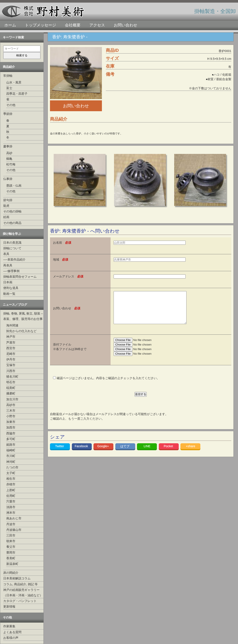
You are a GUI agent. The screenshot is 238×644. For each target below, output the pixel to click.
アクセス (97, 25)
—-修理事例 (11, 271)
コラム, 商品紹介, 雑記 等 (20, 584)
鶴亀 (9, 159)
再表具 (8, 265)
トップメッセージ (40, 25)
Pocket (169, 453)
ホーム (10, 25)
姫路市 (11, 445)
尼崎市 (11, 354)
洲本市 (11, 513)
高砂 (9, 153)
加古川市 (12, 399)
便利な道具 (11, 288)
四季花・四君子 (17, 94)
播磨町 (11, 393)
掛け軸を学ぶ (12, 234)
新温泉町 (12, 564)
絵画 (6, 217)
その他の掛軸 (12, 211)
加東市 (11, 422)
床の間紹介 (11, 573)
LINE (147, 453)
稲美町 (11, 388)
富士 (9, 88)
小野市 (11, 416)
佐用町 (11, 496)
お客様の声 (11, 638)
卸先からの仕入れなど (21, 331)
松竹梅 (11, 164)
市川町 (11, 456)
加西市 (11, 427)
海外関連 (12, 325)
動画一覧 (9, 294)
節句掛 (8, 200)
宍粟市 (11, 501)
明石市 (11, 382)
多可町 (11, 439)
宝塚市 (11, 365)
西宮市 (11, 348)
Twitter (60, 453)
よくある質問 (12, 632)
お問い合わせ (125, 25)
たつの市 (12, 467)
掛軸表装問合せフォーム (20, 277)
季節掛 (8, 114)
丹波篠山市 (14, 530)
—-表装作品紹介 (14, 259)
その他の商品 (12, 223)
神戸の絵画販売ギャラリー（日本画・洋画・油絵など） (23, 593)
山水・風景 (14, 82)
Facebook (82, 453)
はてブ (125, 453)
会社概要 (73, 25)
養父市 (11, 547)
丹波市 (11, 524)
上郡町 (11, 490)
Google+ (104, 453)
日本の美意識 (12, 243)
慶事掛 (8, 146)
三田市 (11, 535)
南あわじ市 (14, 518)
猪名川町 (12, 377)
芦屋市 (11, 342)
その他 (11, 105)
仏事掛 (8, 179)
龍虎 (6, 206)
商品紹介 (9, 67)
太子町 (11, 473)
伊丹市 (11, 359)
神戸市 (11, 337)
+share (191, 453)
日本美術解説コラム (17, 578)
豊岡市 (11, 553)
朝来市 (11, 541)
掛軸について (12, 248)
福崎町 (11, 450)
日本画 (8, 282)
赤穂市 (11, 484)
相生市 (11, 479)
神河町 (11, 462)
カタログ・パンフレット (20, 601)
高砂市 (11, 405)
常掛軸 (8, 76)
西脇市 (11, 433)
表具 (6, 254)
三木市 (11, 411)
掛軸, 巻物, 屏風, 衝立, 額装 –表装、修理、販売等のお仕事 (23, 316)
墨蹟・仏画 (14, 186)
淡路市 (11, 507)
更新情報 (9, 607)
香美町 (11, 558)
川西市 (11, 371)
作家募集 (9, 626)
